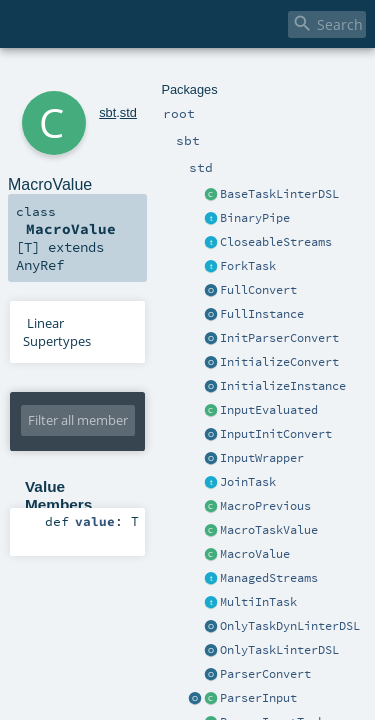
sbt (80, 77)
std (101, 77)
